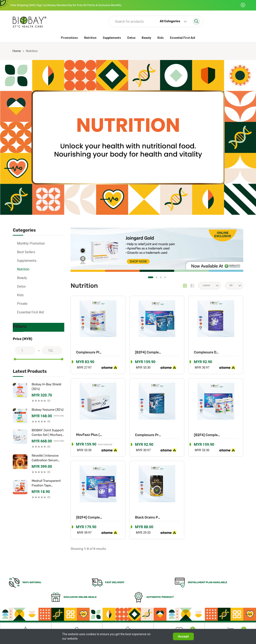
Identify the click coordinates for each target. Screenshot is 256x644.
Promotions (69, 38)
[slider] (15, 359)
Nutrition (90, 38)
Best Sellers (26, 252)
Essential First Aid (183, 38)
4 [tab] (165, 277)
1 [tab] (151, 277)
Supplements (112, 38)
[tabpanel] (156, 250)
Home (17, 51)
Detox (131, 38)
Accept (183, 636)
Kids (161, 38)
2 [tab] (157, 277)
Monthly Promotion (31, 243)
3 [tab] (161, 277)
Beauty (146, 38)
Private (22, 304)
